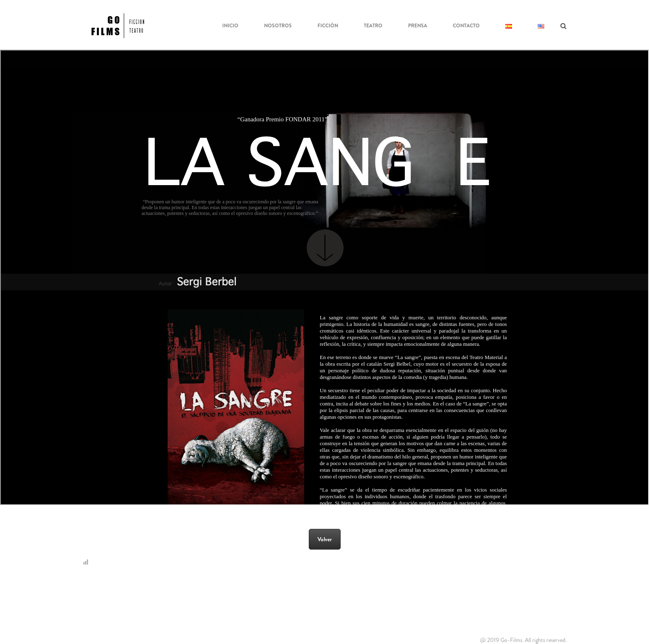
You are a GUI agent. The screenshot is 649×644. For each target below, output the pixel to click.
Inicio (230, 26)
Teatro (373, 26)
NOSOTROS (278, 26)
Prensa (418, 26)
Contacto (466, 26)
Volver (325, 539)
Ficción (328, 26)
